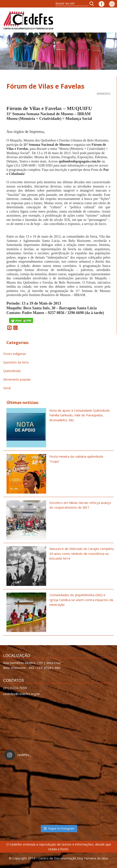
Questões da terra (16, 362)
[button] (93, 4)
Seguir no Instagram (59, 828)
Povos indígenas (15, 354)
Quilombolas (12, 371)
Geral (7, 388)
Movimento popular (17, 379)
